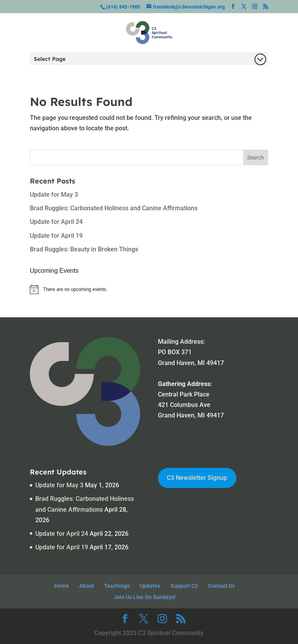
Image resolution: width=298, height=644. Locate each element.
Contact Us (221, 586)
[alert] (149, 289)
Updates (150, 586)
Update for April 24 (56, 222)
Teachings (117, 586)
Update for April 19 (56, 236)
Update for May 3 (54, 195)
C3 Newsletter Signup (197, 478)
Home (62, 586)
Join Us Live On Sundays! (145, 597)
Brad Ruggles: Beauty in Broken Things (84, 249)
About (87, 586)
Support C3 (184, 586)
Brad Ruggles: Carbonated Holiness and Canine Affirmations (114, 208)
